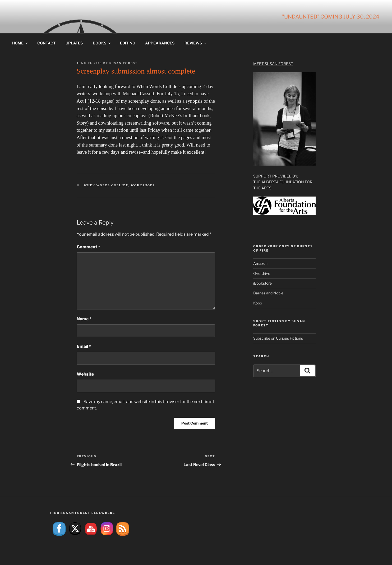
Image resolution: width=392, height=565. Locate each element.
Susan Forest (124, 63)
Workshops (143, 185)
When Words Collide (106, 185)
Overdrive (262, 273)
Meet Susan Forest (273, 64)
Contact (46, 43)
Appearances (160, 43)
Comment (88, 247)
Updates (74, 43)
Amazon (260, 263)
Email (84, 346)
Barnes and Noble (268, 293)
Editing (128, 43)
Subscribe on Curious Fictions (278, 338)
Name (84, 319)
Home (20, 43)
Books (102, 43)
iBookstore (262, 283)
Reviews (196, 43)
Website (85, 374)
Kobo (258, 303)
